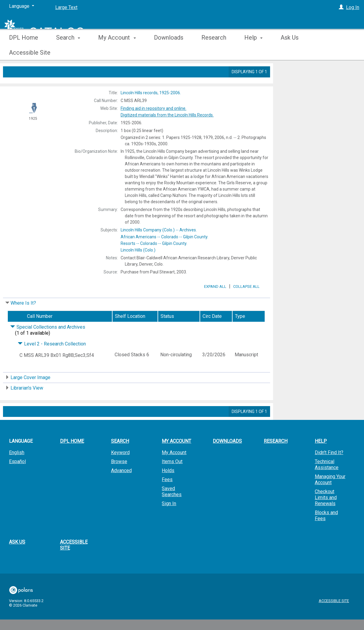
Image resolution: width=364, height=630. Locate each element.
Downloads (169, 53)
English (17, 469)
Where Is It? (23, 320)
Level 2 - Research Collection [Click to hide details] (52, 361)
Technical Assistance (327, 481)
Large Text (66, 7)
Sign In (169, 520)
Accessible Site (74, 562)
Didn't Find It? (329, 469)
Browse (119, 478)
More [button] (328, 53)
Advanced (121, 487)
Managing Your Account (330, 496)
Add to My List (317, 85)
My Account (174, 469)
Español (17, 478)
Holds (168, 487)
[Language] (22, 6)
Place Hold (296, 73)
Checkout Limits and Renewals (326, 514)
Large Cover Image (30, 394)
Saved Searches (172, 508)
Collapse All (246, 303)
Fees (167, 496)
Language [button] (21, 458)
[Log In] (341, 7)
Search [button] (68, 53)
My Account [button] (117, 53)
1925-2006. (151, 93)
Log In (353, 7)
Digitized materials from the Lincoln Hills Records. (167, 115)
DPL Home (24, 53)
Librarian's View (27, 405)
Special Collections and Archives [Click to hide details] (48, 344)
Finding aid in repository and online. (153, 108)
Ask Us (290, 53)
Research (214, 53)
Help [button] (253, 53)
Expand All (215, 303)
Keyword (120, 469)
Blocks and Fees (326, 532)
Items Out (172, 478)
